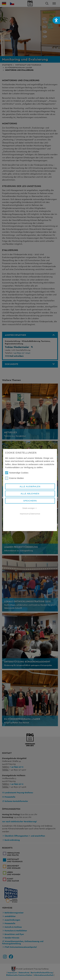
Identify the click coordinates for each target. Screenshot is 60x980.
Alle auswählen (30, 486)
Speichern (30, 501)
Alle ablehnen (30, 494)
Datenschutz (35, 514)
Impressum (24, 514)
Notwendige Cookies (17, 473)
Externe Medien (15, 478)
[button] (56, 20)
